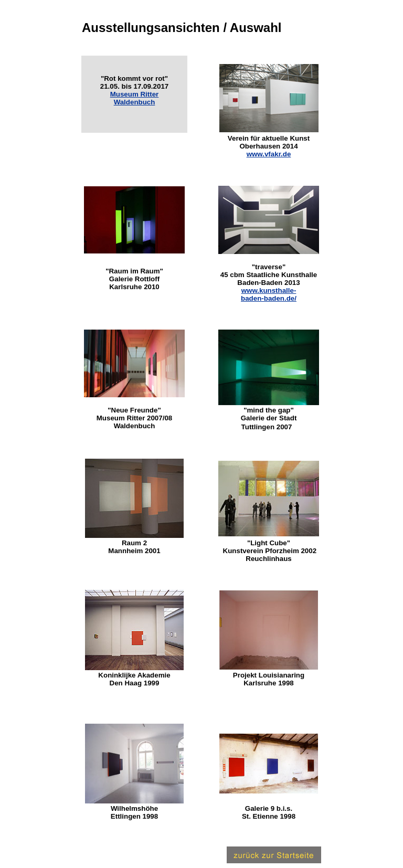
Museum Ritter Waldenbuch (135, 98)
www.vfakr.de (269, 154)
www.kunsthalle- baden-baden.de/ (269, 294)
